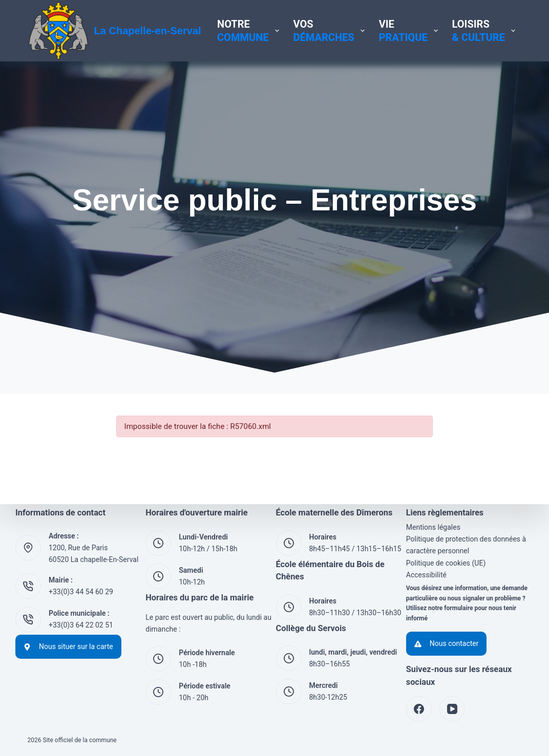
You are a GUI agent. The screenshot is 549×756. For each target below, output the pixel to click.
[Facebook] (419, 709)
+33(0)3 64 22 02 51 (81, 625)
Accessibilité (426, 575)
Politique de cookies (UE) (446, 563)
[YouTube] (452, 709)
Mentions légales (433, 527)
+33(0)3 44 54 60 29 (81, 592)
